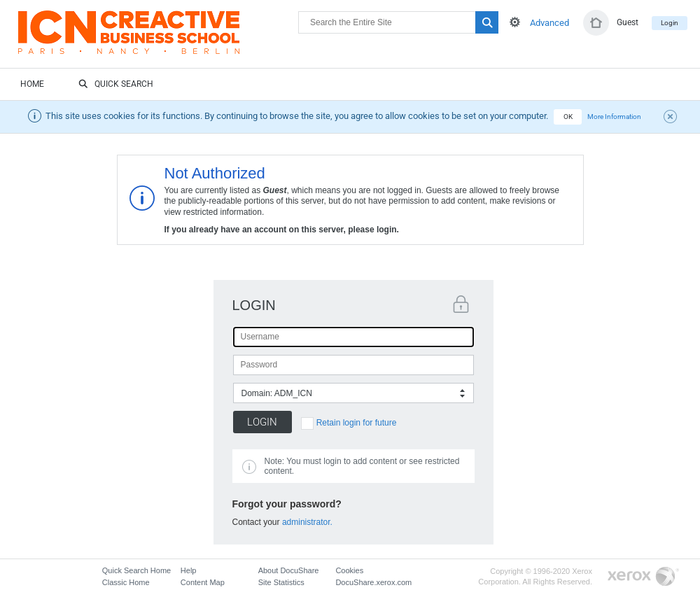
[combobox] (353, 393)
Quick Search (116, 85)
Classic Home (126, 582)
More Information (614, 117)
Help (189, 570)
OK (568, 117)
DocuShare (158, 39)
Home (32, 84)
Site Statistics (281, 582)
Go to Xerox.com (643, 577)
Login (670, 23)
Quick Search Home (136, 570)
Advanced (549, 23)
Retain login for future (357, 423)
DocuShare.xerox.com (373, 582)
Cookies (349, 570)
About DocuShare (289, 570)
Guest (628, 22)
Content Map (203, 582)
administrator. (307, 522)
